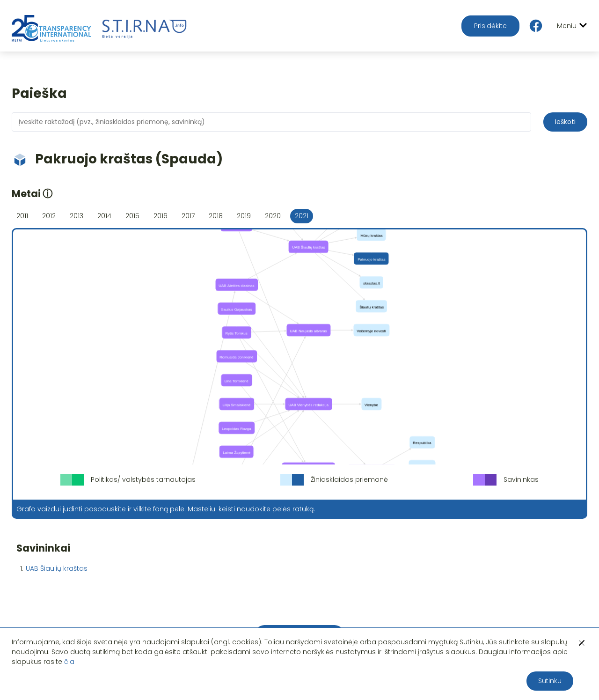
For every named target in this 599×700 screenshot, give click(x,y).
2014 (104, 216)
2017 (188, 216)
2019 (244, 216)
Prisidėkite (490, 26)
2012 (49, 216)
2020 (273, 216)
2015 (132, 216)
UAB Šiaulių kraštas (57, 568)
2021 (302, 216)
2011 (22, 216)
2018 (216, 216)
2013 (77, 216)
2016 (161, 216)
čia (69, 662)
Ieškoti (565, 122)
